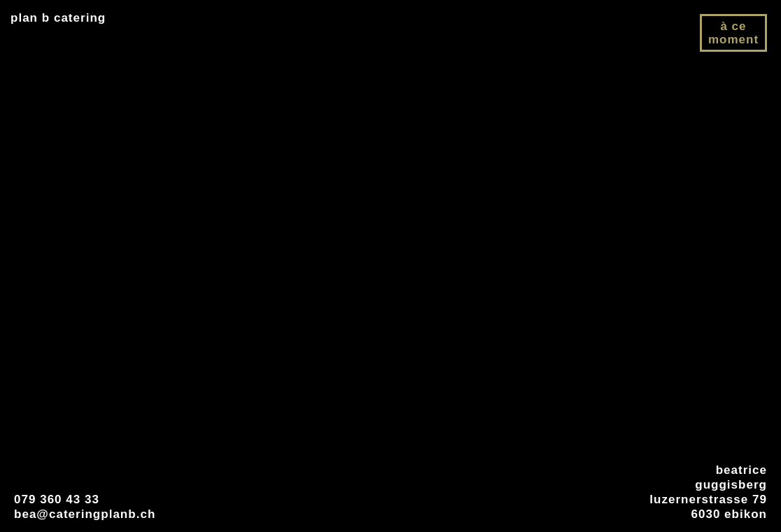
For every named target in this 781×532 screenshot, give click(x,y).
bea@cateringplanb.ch (85, 514)
